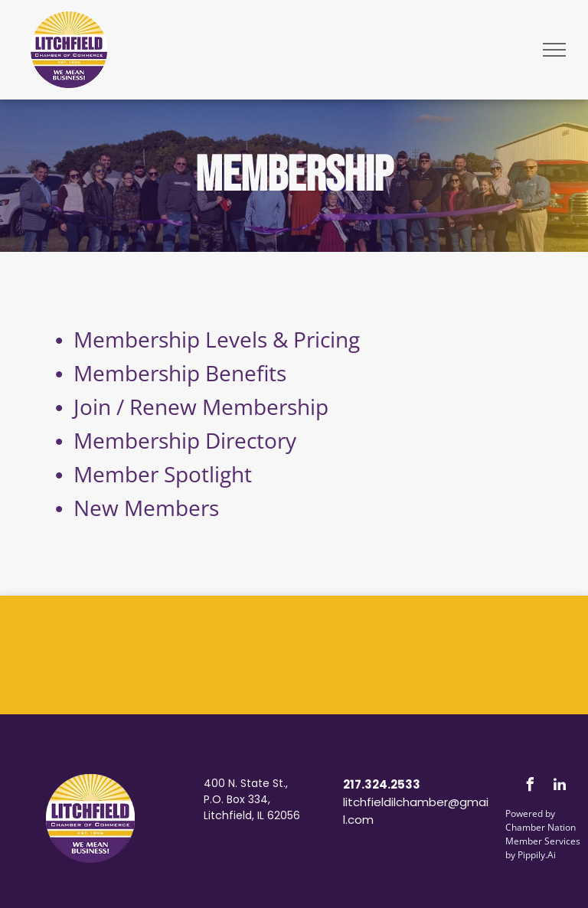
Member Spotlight (163, 474)
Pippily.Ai (537, 855)
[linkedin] (560, 787)
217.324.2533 (382, 784)
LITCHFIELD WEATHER (294, 653)
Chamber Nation (541, 827)
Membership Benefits (180, 373)
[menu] (554, 50)
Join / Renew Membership (201, 407)
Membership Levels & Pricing (217, 339)
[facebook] (530, 787)
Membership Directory (185, 440)
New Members (146, 508)
